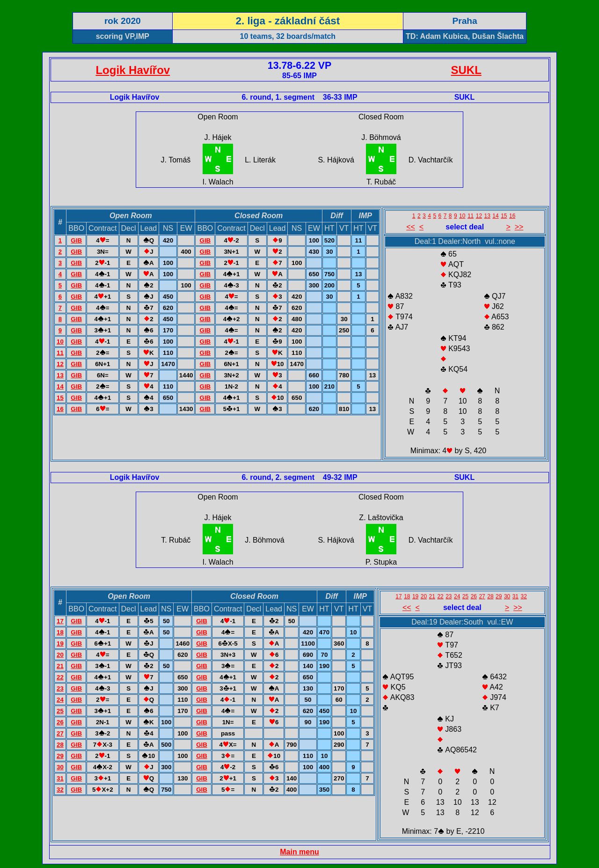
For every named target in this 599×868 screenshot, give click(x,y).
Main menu (299, 852)
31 (60, 778)
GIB (76, 240)
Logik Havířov (133, 70)
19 (60, 644)
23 (60, 688)
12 (60, 364)
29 (60, 756)
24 (60, 700)
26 (60, 722)
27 (60, 733)
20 (60, 655)
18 (60, 632)
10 (60, 342)
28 (60, 745)
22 (60, 677)
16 (60, 409)
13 (60, 375)
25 (60, 711)
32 (60, 790)
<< (411, 227)
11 (60, 353)
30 (60, 767)
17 (60, 621)
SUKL (466, 70)
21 (60, 666)
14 (60, 386)
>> (519, 227)
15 (60, 398)
